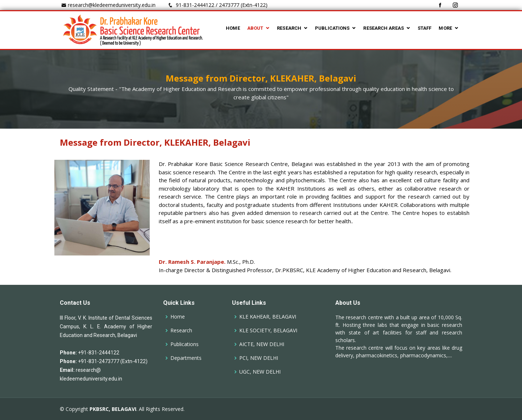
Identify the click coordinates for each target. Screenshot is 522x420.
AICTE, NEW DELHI (262, 344)
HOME (233, 28)
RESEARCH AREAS (383, 28)
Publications (185, 344)
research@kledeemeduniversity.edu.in (112, 5)
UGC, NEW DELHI (260, 372)
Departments (186, 358)
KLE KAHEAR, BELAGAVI (268, 317)
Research (181, 330)
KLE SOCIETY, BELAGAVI (268, 330)
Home (178, 317)
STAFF (425, 28)
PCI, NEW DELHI (259, 358)
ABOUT (255, 28)
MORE (445, 28)
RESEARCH (289, 28)
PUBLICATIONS (332, 28)
